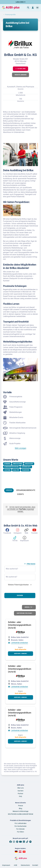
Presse (21, 806)
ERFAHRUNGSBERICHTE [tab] (26, 490)
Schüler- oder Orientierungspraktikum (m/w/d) (20, 625)
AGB (15, 865)
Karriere (20, 791)
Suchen (20, 595)
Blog (20, 808)
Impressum (6, 865)
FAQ (20, 796)
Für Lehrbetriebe (20, 823)
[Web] (26, 531)
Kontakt (35, 865)
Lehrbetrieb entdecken (20, 643)
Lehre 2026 (20, 2)
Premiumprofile (10, 15)
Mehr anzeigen (21, 448)
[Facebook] (7, 531)
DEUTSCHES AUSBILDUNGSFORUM (20, 814)
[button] (37, 8)
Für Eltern (20, 832)
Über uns (20, 788)
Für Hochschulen (21, 826)
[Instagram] (18, 531)
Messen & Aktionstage (21, 811)
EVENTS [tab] (20, 494)
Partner (20, 794)
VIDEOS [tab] (9, 490)
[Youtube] (34, 531)
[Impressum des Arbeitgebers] (24, 538)
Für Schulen (20, 829)
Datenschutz (25, 865)
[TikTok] (15, 538)
